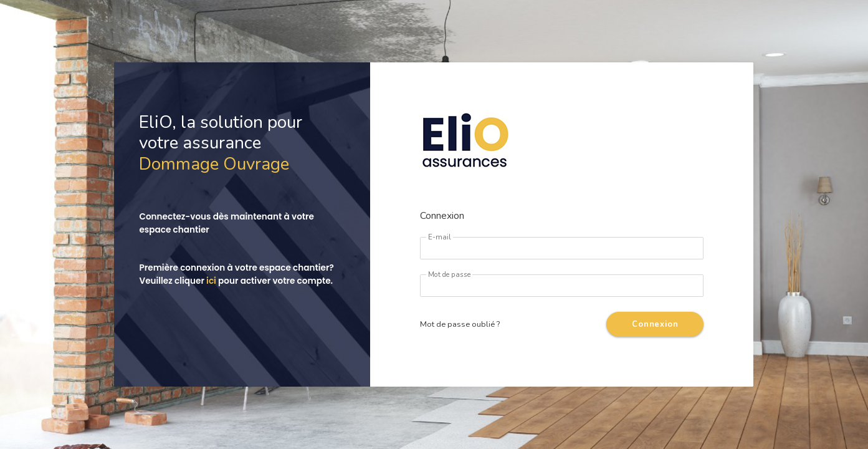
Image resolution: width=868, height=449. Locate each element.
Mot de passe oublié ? (460, 324)
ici (211, 281)
